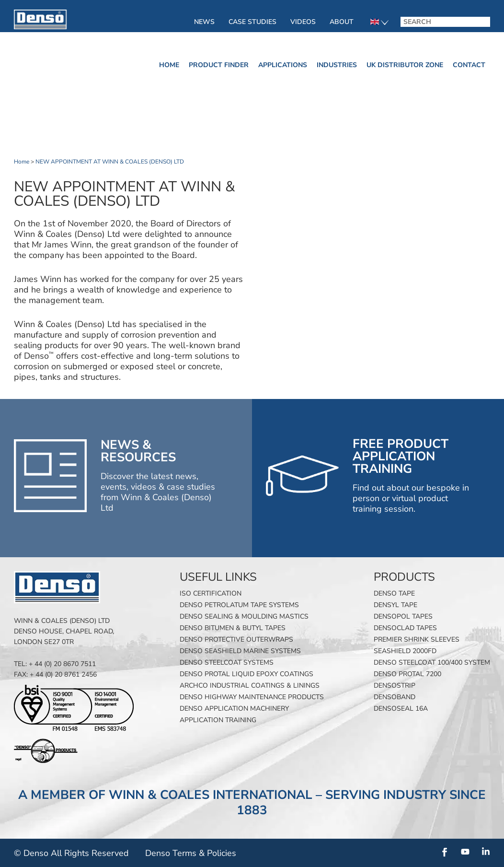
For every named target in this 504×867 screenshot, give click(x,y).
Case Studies (252, 22)
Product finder (219, 65)
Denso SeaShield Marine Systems (240, 651)
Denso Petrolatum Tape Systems (239, 605)
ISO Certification (211, 593)
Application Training (218, 720)
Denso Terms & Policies (191, 853)
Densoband (395, 697)
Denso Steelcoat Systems (227, 662)
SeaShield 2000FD (405, 651)
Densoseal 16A (401, 709)
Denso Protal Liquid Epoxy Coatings (246, 674)
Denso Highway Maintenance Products (252, 697)
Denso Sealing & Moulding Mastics (244, 616)
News (204, 22)
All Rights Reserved (90, 853)
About (342, 22)
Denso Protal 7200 (407, 674)
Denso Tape (394, 593)
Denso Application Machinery (234, 709)
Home (169, 65)
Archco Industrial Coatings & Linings (250, 685)
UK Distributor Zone (405, 65)
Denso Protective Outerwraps (236, 639)
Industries (337, 65)
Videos (303, 22)
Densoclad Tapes (405, 628)
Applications (283, 65)
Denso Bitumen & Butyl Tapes (233, 628)
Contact (469, 65)
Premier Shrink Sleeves (417, 639)
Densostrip (395, 685)
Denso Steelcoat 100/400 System (432, 662)
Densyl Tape (395, 605)
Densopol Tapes (403, 616)
